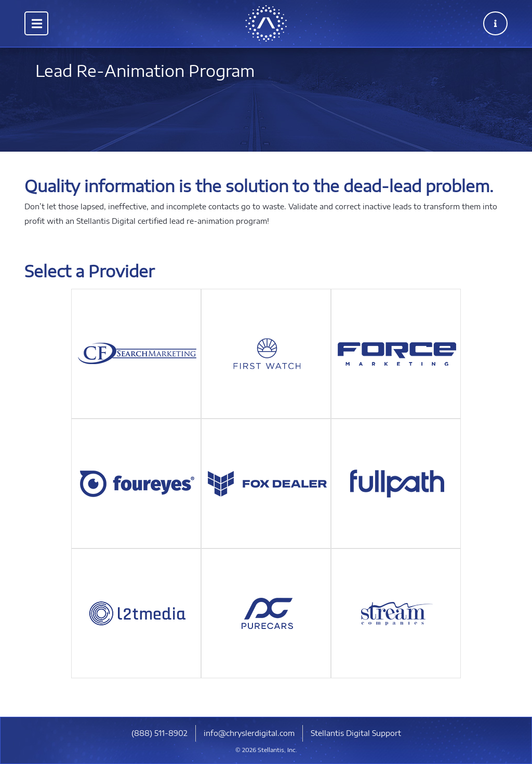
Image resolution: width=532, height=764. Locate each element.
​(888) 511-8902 (159, 733)
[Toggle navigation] (36, 23)
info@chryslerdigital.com (249, 733)
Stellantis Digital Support (356, 733)
